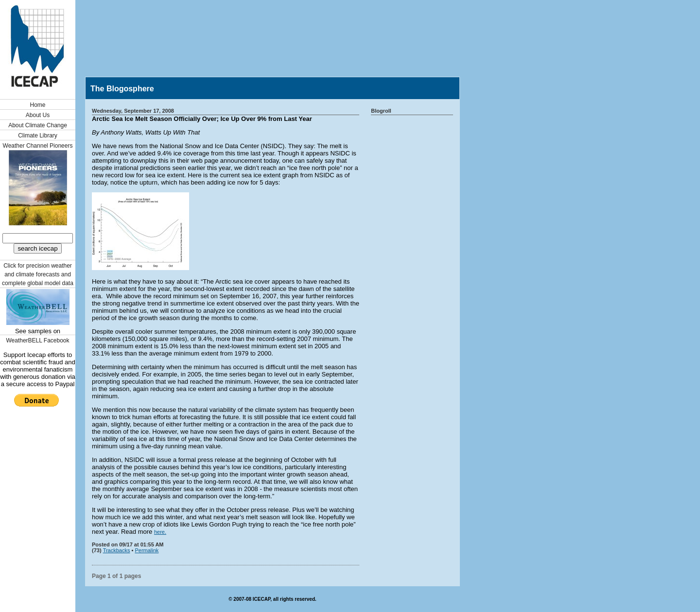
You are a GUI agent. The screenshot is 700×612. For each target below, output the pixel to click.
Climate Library (38, 136)
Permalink (147, 550)
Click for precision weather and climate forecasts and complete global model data (38, 274)
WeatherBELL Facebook (37, 340)
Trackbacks (117, 550)
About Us (38, 115)
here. (160, 532)
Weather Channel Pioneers (38, 146)
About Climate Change (38, 125)
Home (37, 105)
